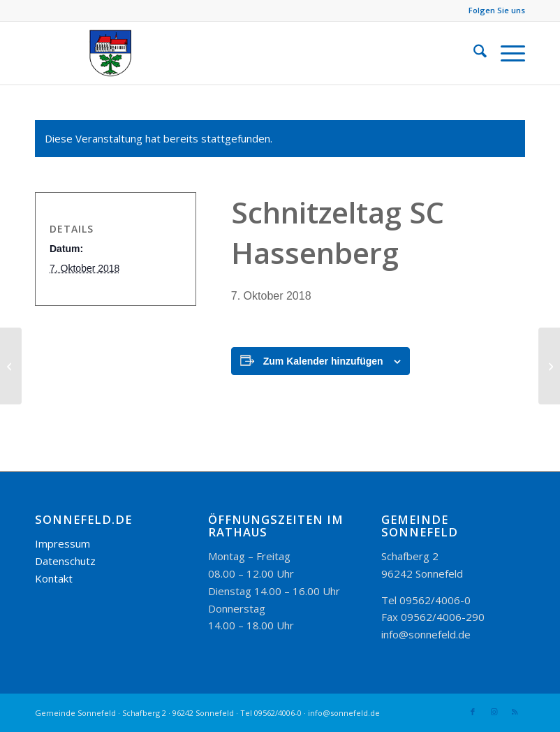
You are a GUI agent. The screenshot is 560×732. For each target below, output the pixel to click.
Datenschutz (65, 561)
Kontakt (54, 578)
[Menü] (506, 53)
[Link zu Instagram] (494, 712)
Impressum (62, 543)
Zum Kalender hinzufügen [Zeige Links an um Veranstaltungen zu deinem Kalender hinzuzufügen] (323, 361)
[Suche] (473, 53)
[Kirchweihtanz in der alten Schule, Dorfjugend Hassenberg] (11, 366)
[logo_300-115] (117, 53)
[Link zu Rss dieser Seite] (515, 712)
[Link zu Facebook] (473, 712)
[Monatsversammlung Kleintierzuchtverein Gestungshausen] (549, 366)
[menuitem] (473, 53)
